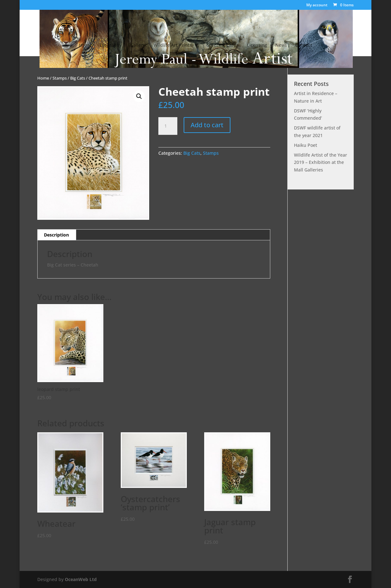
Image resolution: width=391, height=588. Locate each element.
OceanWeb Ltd (81, 579)
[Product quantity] (168, 126)
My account (317, 5)
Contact (304, 45)
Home (85, 45)
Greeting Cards (223, 45)
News (281, 45)
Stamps (60, 78)
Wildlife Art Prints (173, 45)
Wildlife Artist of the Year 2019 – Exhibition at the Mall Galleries (321, 162)
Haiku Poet (305, 145)
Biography (111, 45)
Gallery (138, 45)
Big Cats (78, 78)
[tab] (57, 235)
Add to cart (207, 125)
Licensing (257, 45)
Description (56, 235)
